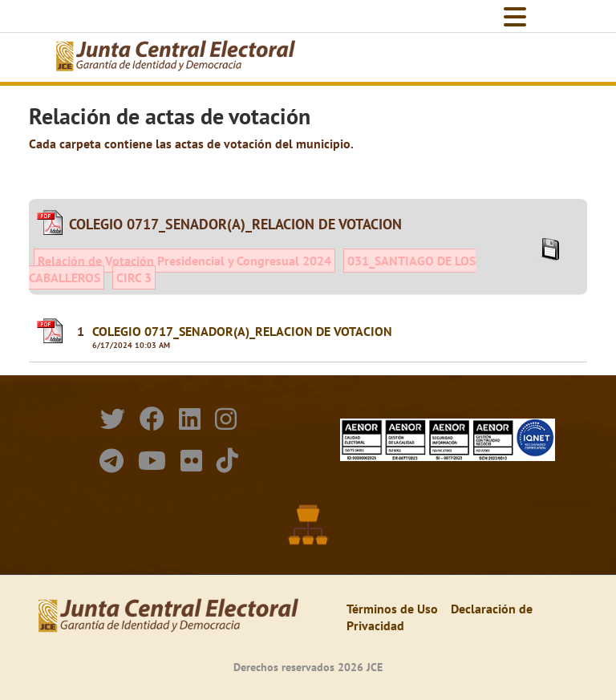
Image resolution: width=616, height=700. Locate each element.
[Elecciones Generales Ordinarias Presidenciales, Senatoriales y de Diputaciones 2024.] (176, 57)
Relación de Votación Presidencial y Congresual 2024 (184, 261)
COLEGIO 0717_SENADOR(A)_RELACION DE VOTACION (242, 331)
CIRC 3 (134, 277)
